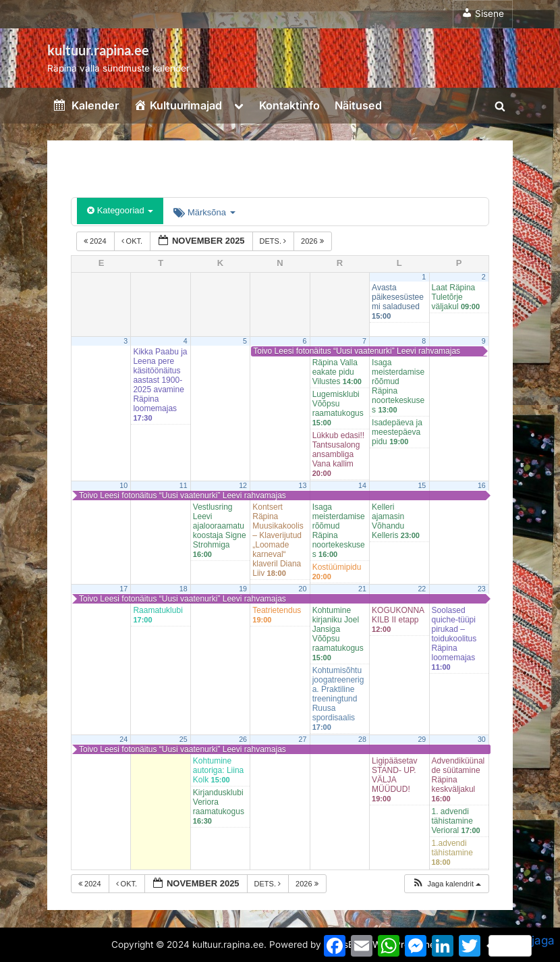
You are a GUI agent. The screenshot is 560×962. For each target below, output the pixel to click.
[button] (446, 884)
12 (243, 485)
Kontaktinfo (289, 105)
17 (123, 589)
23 (482, 589)
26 (243, 739)
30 (482, 739)
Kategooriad (120, 210)
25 (184, 739)
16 (482, 485)
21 (362, 589)
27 (303, 739)
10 (123, 485)
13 (303, 485)
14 (362, 485)
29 (422, 739)
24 (123, 739)
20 (303, 589)
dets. (274, 241)
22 (422, 589)
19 (243, 589)
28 (362, 739)
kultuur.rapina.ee (98, 50)
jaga (522, 945)
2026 (313, 241)
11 (184, 485)
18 (184, 589)
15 (422, 485)
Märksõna (204, 212)
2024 (96, 241)
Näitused (358, 105)
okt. (133, 241)
